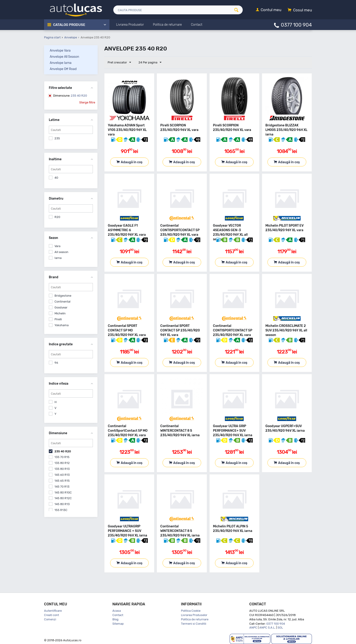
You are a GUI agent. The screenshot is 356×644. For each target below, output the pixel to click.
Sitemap (118, 624)
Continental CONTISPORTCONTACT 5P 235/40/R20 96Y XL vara (180, 230)
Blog (115, 619)
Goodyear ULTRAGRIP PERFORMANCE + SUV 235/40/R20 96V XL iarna (127, 531)
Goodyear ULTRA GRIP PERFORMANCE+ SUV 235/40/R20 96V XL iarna (233, 431)
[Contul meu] (269, 10)
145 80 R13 (62, 504)
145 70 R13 (62, 487)
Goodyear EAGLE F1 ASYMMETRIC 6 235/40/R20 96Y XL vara (127, 230)
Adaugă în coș (132, 162)
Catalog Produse (69, 25)
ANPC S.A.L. (267, 628)
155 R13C (61, 510)
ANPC (253, 628)
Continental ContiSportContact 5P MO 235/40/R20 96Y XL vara (128, 431)
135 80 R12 (62, 463)
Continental (62, 302)
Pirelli (58, 319)
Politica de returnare (195, 619)
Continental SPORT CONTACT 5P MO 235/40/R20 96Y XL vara (127, 330)
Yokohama (62, 325)
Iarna (58, 258)
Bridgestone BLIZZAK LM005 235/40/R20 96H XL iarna (286, 130)
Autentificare (53, 611)
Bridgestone (63, 296)
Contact (118, 615)
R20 (57, 217)
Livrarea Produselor (194, 615)
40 (56, 178)
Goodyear (61, 307)
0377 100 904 (296, 25)
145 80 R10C (63, 492)
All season (61, 252)
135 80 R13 (62, 469)
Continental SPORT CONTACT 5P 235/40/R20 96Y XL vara (180, 330)
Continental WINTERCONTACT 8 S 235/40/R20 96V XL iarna (180, 431)
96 (56, 363)
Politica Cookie (191, 611)
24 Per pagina (150, 63)
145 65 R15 (62, 481)
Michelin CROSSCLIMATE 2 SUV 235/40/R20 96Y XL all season (286, 330)
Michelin (60, 313)
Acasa (117, 611)
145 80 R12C (63, 498)
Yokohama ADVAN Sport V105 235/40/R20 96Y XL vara (127, 130)
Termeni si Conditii (194, 624)
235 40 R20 (70, 96)
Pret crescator (119, 63)
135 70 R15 (62, 457)
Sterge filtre (87, 102)
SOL (280, 628)
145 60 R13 (62, 475)
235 (57, 138)
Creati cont (52, 615)
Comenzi (50, 619)
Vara (57, 246)
